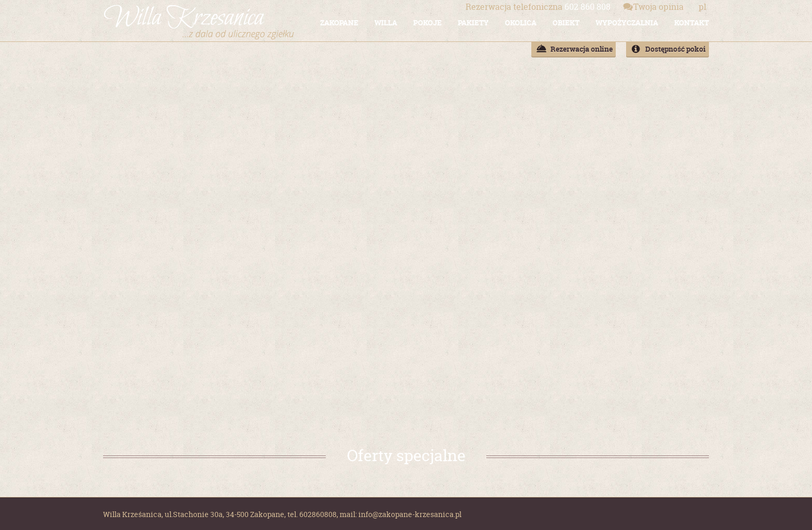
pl (702, 7)
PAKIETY (473, 23)
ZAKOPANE (339, 23)
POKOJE (427, 23)
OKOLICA (521, 23)
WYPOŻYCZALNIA (627, 23)
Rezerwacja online (582, 49)
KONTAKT (692, 23)
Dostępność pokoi (676, 49)
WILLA (386, 23)
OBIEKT (566, 23)
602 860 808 (538, 7)
